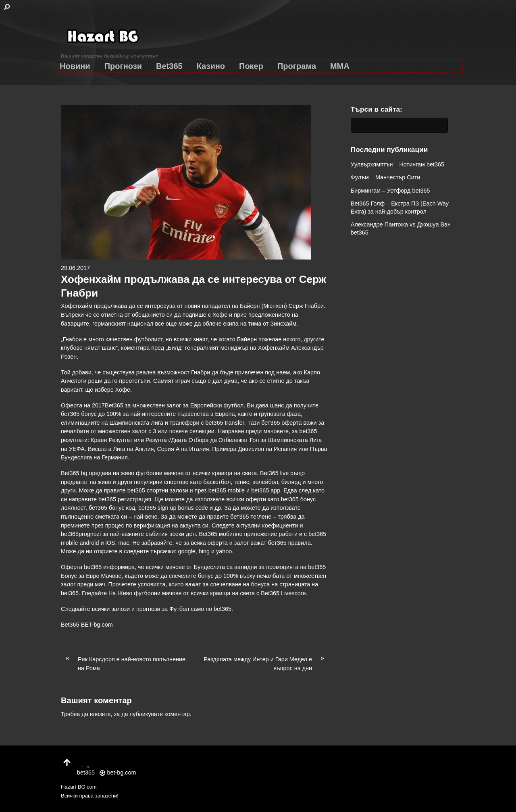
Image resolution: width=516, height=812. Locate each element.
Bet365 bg (74, 473)
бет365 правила (289, 543)
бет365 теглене (251, 517)
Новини (75, 66)
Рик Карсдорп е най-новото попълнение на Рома (123, 663)
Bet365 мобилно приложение (238, 534)
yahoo (224, 551)
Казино (211, 66)
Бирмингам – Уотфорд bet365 (390, 191)
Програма (297, 66)
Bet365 (169, 66)
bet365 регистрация (125, 499)
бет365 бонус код (112, 508)
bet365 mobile (227, 490)
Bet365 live (274, 473)
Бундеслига (209, 567)
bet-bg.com (118, 773)
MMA (340, 66)
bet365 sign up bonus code (173, 508)
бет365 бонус (79, 414)
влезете (100, 714)
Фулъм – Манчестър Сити (386, 177)
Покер (251, 66)
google (187, 551)
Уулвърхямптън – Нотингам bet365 (397, 164)
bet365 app (266, 490)
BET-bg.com (97, 625)
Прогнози (123, 66)
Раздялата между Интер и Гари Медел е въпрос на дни (266, 663)
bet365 (223, 609)
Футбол (179, 609)
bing (204, 551)
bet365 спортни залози (158, 490)
